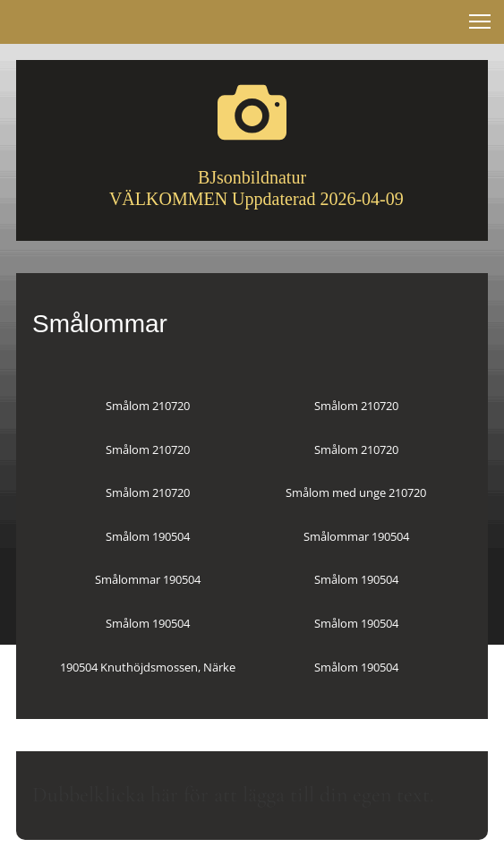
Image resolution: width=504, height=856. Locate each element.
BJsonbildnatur (252, 177)
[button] (480, 21)
